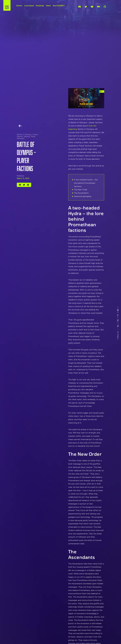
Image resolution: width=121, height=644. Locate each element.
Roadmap (40, 6)
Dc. (118, 325)
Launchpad (29, 6)
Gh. (118, 309)
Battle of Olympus (24, 134)
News (48, 6)
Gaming (27, 136)
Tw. (118, 319)
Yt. (118, 314)
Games (19, 6)
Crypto (35, 134)
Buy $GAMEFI (59, 6)
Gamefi (20, 136)
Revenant (21, 138)
